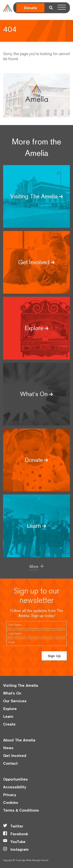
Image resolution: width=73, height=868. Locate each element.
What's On (12, 693)
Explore (10, 709)
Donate (30, 8)
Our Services (15, 701)
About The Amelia (19, 740)
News (8, 748)
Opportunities (15, 779)
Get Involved (15, 755)
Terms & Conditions (21, 810)
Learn (8, 716)
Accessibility (15, 787)
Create (9, 724)
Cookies (11, 802)
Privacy (10, 795)
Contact (10, 763)
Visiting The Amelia (21, 685)
